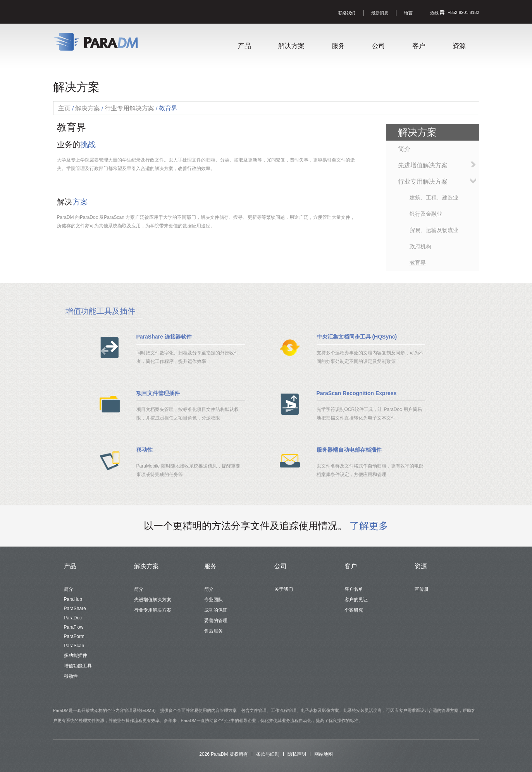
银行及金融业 (426, 214)
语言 (408, 13)
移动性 (145, 450)
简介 (404, 149)
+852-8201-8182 (463, 12)
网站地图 (324, 754)
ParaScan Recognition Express (357, 393)
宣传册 (422, 589)
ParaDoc (73, 618)
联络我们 (347, 13)
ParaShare (75, 609)
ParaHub (73, 599)
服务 (338, 46)
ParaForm (74, 636)
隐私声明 (297, 754)
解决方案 (291, 46)
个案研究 (354, 610)
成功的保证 (216, 610)
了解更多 (369, 526)
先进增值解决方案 (423, 165)
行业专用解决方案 (423, 181)
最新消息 (380, 13)
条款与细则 (268, 754)
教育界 (418, 263)
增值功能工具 (78, 666)
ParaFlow (74, 627)
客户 (419, 46)
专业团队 (213, 600)
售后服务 (213, 631)
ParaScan (74, 646)
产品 (244, 46)
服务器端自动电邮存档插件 (349, 450)
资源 (459, 46)
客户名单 (354, 589)
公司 (379, 46)
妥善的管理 (216, 621)
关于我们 (284, 589)
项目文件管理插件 (158, 393)
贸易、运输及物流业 (434, 230)
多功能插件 (76, 655)
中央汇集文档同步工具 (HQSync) (357, 337)
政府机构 (420, 246)
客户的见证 (356, 600)
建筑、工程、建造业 (434, 198)
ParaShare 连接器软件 (164, 337)
